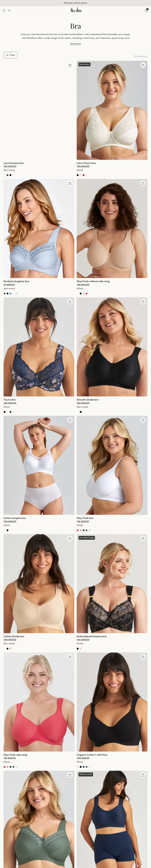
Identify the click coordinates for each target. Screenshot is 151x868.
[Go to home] (76, 10)
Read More (76, 44)
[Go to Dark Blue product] (8, 175)
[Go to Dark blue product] (10, 412)
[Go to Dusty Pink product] (81, 649)
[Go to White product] (5, 175)
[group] (39, 110)
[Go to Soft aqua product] (10, 294)
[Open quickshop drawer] (70, 65)
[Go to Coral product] (87, 294)
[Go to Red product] (84, 175)
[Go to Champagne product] (81, 175)
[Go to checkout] (147, 10)
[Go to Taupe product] (81, 530)
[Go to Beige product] (84, 294)
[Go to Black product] (10, 175)
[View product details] (39, 168)
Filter (11, 55)
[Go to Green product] (5, 294)
